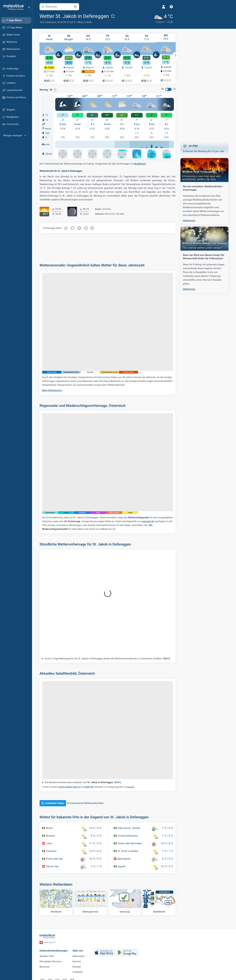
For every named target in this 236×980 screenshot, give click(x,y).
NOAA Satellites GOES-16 (70, 787)
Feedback (78, 972)
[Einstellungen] (171, 7)
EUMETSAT (89, 787)
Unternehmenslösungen (54, 951)
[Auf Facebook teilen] (73, 229)
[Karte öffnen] (75, 7)
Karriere (77, 962)
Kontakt (77, 967)
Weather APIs (47, 957)
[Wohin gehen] (125, 903)
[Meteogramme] (91, 903)
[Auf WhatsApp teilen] (66, 229)
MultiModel (140, 164)
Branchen (45, 967)
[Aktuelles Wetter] (163, 18)
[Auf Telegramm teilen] (86, 229)
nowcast (130, 787)
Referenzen (79, 957)
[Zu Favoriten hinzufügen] (113, 16)
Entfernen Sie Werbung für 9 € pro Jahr (204, 148)
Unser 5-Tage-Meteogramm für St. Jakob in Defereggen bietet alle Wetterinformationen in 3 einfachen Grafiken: (107, 659)
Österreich (51, 22)
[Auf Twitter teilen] (79, 229)
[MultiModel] (159, 903)
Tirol (42, 22)
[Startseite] (13, 7)
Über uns (78, 951)
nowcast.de (148, 522)
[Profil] (164, 7)
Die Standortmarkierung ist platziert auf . (83, 783)
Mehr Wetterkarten (52, 391)
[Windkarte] (56, 903)
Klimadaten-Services (50, 962)
